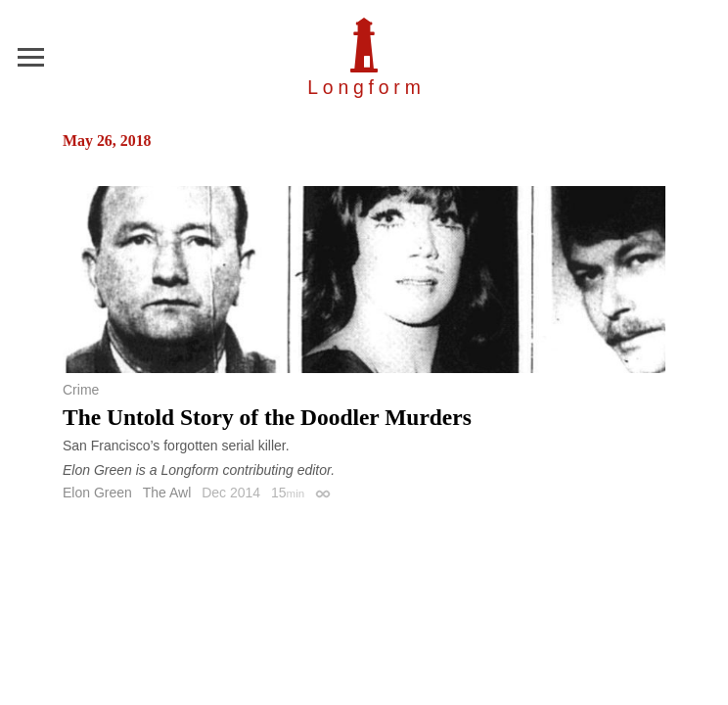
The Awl (167, 493)
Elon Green (97, 493)
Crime (81, 390)
